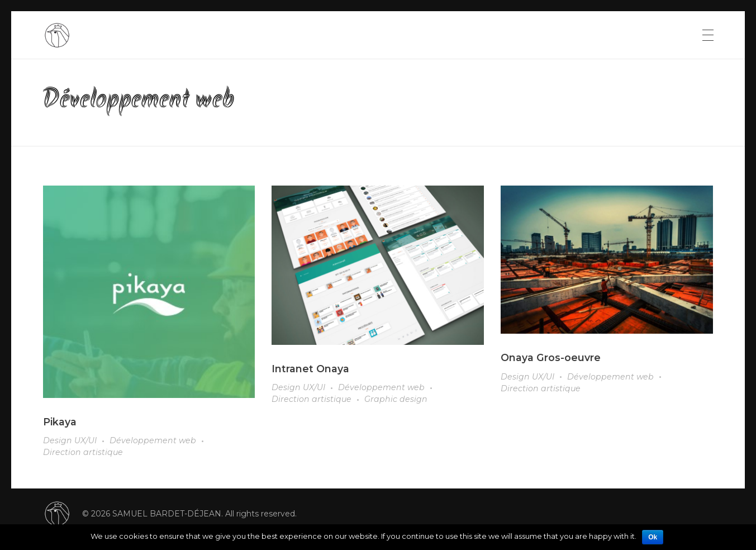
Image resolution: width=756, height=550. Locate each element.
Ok (653, 537)
